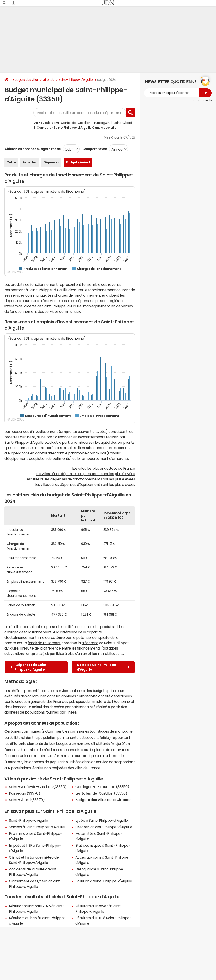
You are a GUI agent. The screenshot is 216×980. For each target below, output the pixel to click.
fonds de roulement (44, 643)
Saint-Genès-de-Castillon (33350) (38, 787)
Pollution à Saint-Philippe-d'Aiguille (104, 881)
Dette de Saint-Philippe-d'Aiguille (103, 667)
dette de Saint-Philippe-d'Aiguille (54, 306)
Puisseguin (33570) (24, 793)
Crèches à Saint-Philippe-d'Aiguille (104, 827)
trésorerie (90, 643)
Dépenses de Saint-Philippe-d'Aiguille (29, 667)
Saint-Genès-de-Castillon (71, 123)
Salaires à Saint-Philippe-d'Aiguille (37, 827)
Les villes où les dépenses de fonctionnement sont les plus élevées (80, 479)
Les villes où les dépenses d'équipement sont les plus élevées (85, 484)
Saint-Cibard (123, 123)
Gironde (49, 80)
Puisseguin (102, 123)
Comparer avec (94, 149)
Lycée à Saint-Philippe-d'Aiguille (102, 820)
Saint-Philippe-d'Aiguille (76, 80)
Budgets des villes (26, 80)
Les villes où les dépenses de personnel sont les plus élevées (85, 474)
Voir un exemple (202, 101)
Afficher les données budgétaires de (33, 149)
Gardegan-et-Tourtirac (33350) (102, 787)
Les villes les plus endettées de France (104, 468)
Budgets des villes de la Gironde (103, 800)
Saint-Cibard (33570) (27, 800)
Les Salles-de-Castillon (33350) (101, 793)
